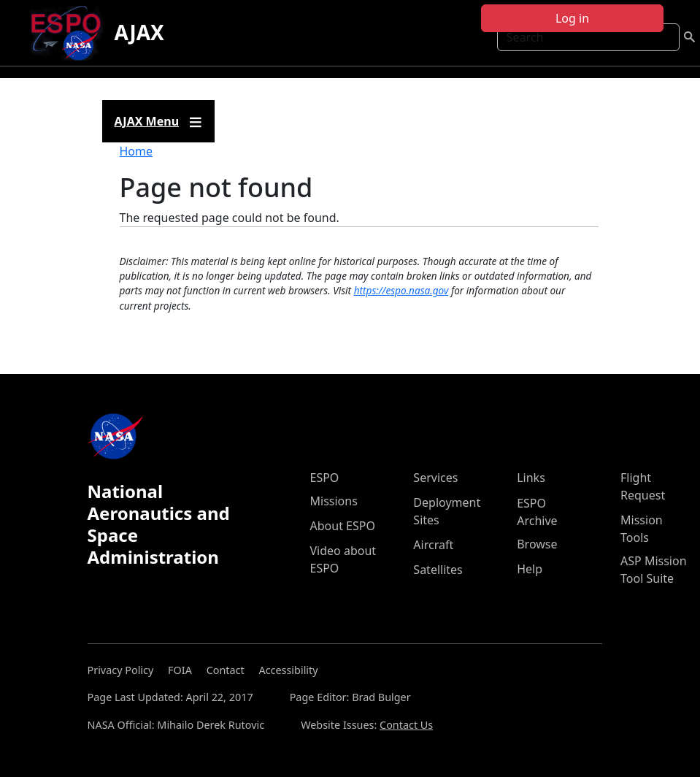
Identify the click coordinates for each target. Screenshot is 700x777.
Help (530, 569)
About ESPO (343, 526)
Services (435, 478)
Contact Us (406, 725)
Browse (537, 544)
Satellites (438, 570)
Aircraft (433, 545)
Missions (334, 501)
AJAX (139, 32)
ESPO (325, 478)
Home (136, 151)
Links (531, 478)
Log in (572, 18)
